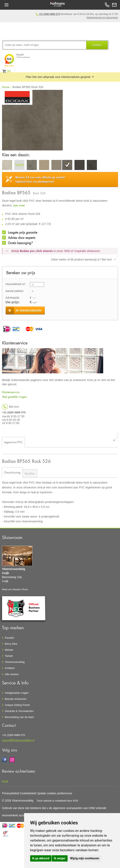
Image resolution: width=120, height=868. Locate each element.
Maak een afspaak (11, 589)
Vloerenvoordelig (15, 662)
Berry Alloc (11, 644)
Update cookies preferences (54, 793)
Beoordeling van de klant (19, 717)
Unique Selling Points (17, 705)
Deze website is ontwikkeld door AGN (57, 801)
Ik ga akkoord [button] (41, 858)
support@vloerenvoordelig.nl (18, 740)
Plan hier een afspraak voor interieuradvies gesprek (60, 77)
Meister (9, 650)
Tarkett (9, 656)
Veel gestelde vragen (14, 397)
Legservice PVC (13, 442)
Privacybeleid (10, 793)
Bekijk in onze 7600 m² (56, 251)
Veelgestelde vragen (17, 693)
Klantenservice (11, 392)
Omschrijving (12, 472)
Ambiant (10, 668)
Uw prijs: (13, 302)
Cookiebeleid (28, 793)
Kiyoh (5, 781)
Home (6, 87)
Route (25, 589)
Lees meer (19, 205)
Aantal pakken (14, 291)
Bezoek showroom (16, 699)
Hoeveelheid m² (15, 284)
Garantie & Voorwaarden (19, 711)
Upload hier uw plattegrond (40, 179)
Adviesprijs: (13, 298)
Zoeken (97, 45)
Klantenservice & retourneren (102, 18)
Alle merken (12, 674)
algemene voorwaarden (68, 808)
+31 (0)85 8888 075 (49, 14)
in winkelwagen (29, 311)
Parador (10, 638)
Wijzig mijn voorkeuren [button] (85, 858)
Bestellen (30, 473)
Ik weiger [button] (60, 858)
